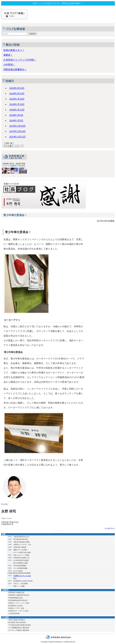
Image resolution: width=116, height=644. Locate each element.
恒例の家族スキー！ (14, 50)
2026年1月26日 (17, 99)
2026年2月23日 (17, 88)
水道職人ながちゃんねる (22, 576)
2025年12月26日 (17, 126)
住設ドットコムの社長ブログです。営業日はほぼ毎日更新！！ (58, 3)
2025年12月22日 (17, 137)
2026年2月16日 (17, 94)
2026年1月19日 (17, 104)
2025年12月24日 (17, 131)
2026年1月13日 (17, 110)
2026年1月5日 (16, 121)
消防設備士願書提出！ (15, 69)
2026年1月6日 (16, 115)
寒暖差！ (8, 55)
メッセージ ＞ (110, 528)
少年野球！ (9, 65)
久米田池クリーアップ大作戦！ (20, 60)
